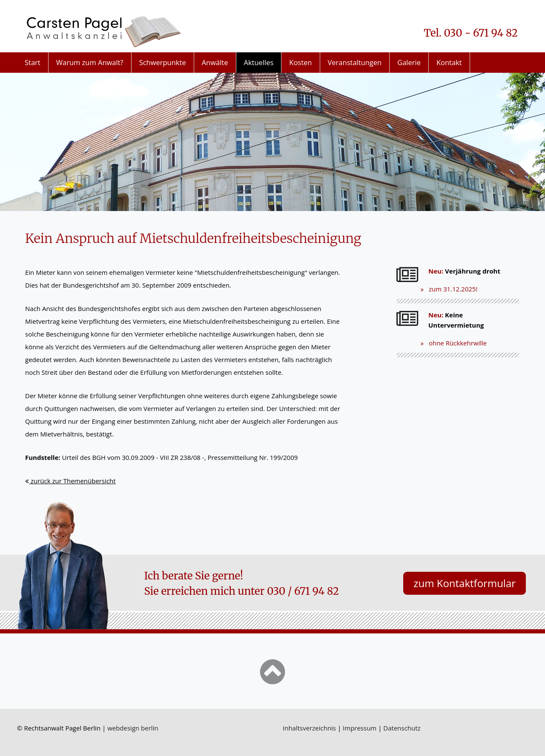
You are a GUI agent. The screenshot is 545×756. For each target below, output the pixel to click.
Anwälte (215, 62)
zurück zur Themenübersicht (70, 481)
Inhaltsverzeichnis (309, 728)
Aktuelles (259, 62)
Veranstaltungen (355, 62)
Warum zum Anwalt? (90, 62)
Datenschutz (402, 728)
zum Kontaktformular (465, 583)
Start (33, 62)
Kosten (300, 62)
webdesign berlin (133, 728)
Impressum (360, 728)
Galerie (409, 62)
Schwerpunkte (163, 62)
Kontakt (449, 62)
